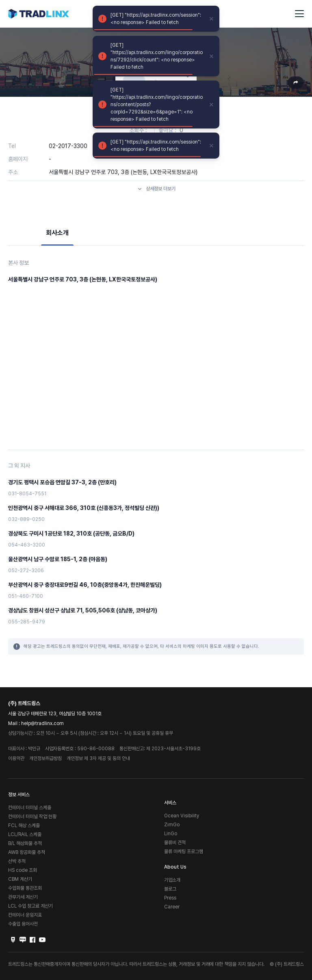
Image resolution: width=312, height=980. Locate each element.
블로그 (170, 889)
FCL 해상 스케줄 (24, 825)
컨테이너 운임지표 (25, 915)
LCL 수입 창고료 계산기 (30, 906)
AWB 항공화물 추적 (27, 852)
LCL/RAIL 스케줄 (25, 834)
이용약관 (16, 758)
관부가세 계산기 (23, 897)
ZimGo (172, 825)
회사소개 (57, 233)
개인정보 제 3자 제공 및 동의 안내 (98, 758)
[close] (212, 19)
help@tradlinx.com (42, 723)
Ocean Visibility (182, 816)
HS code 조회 (23, 870)
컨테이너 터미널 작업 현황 (32, 817)
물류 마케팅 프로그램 (184, 852)
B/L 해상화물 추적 (25, 843)
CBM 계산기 (20, 879)
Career (172, 907)
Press (170, 898)
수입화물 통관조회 (25, 888)
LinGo (171, 834)
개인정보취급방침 (45, 758)
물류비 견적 (175, 843)
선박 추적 (17, 861)
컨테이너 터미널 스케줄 (30, 808)
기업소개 (172, 880)
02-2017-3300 (68, 146)
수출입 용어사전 (23, 924)
